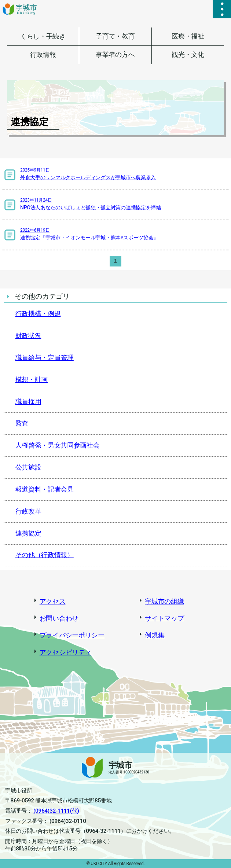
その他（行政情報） (45, 555)
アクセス (53, 602)
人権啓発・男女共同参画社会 (58, 445)
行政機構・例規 (38, 314)
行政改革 (28, 511)
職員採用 (28, 402)
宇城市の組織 (164, 602)
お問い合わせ (59, 618)
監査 (22, 423)
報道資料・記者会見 (45, 489)
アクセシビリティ (66, 652)
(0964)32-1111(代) (56, 811)
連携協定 (28, 533)
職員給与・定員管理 (45, 358)
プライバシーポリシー (72, 635)
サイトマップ (164, 618)
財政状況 (28, 336)
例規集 (155, 635)
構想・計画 (32, 380)
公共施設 (28, 467)
